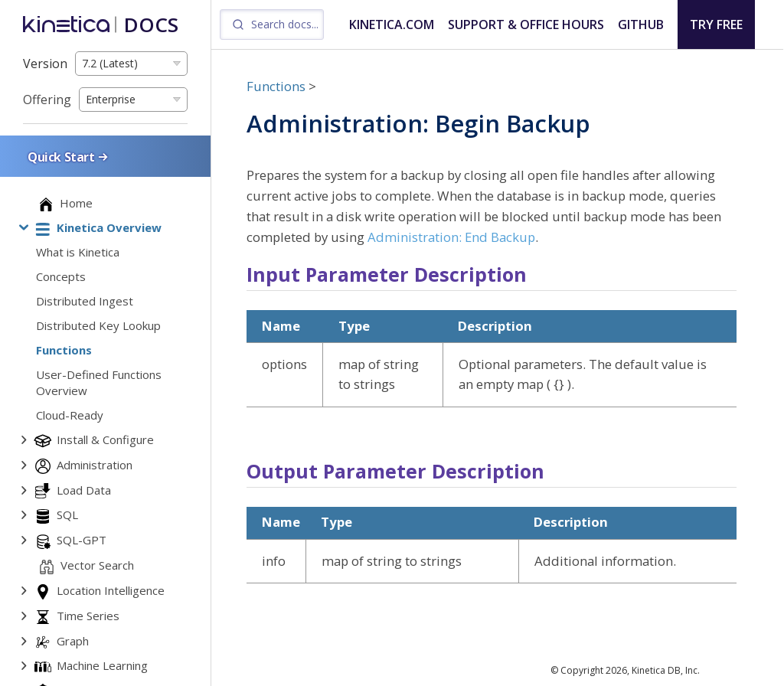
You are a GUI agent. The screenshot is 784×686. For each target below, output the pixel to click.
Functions (276, 86)
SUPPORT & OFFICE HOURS (526, 24)
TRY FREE (716, 24)
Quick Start (69, 157)
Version (45, 64)
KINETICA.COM (392, 24)
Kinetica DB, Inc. (666, 670)
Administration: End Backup (451, 237)
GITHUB (641, 24)
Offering (47, 100)
